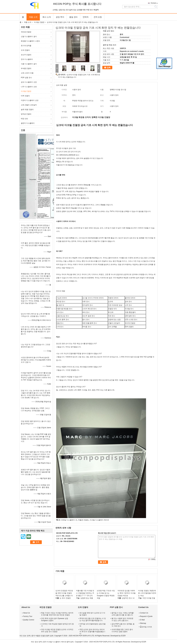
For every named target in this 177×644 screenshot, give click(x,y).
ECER (123, 636)
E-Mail (142, 620)
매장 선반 (24, 119)
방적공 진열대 (26, 114)
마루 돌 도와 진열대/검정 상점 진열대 (93, 625)
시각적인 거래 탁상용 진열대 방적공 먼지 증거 (57, 625)
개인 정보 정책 (25, 636)
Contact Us (144, 613)
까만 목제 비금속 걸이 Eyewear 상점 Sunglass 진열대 (55, 619)
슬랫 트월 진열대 (27, 109)
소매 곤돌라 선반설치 (29, 105)
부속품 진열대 (26, 68)
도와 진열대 (25, 50)
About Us (26, 613)
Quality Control (29, 620)
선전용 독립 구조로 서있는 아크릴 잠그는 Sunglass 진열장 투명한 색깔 (106, 594)
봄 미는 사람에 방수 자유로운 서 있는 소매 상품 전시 (122, 619)
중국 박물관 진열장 (39, 636)
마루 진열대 (25, 96)
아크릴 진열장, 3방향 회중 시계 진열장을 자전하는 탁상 (147, 593)
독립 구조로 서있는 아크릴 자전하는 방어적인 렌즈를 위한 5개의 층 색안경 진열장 (57, 614)
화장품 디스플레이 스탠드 (30, 41)
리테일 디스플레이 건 (69, 520)
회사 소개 (47, 17)
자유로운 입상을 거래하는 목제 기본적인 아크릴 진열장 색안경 (127, 593)
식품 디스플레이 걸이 (29, 64)
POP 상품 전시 (26, 78)
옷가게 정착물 (26, 46)
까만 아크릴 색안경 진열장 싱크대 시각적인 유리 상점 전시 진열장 (57, 631)
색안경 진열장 (26, 32)
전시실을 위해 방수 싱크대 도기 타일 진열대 (92, 614)
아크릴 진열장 (39, 22)
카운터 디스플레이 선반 (30, 100)
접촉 (109, 68)
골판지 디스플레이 (28, 123)
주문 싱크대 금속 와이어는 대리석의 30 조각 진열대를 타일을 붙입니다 (92, 632)
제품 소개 (33, 17)
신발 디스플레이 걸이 (29, 36)
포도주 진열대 (26, 55)
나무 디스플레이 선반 (29, 87)
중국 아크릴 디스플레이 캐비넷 (55, 642)
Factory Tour (28, 616)
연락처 (86, 17)
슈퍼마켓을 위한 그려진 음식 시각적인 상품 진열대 (122, 631)
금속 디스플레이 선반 (29, 82)
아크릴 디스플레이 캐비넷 (99, 520)
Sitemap (143, 623)
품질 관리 (73, 17)
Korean (153, 3)
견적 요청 (98, 17)
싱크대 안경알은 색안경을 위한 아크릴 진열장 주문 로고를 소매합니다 (64, 593)
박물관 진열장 (83, 520)
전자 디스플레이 (27, 59)
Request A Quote (146, 616)
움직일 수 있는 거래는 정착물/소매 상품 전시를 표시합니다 (123, 614)
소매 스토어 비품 (27, 73)
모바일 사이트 (146, 627)
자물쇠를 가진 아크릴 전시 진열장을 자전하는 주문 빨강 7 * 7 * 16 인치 (85, 593)
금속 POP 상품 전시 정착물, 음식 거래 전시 (123, 625)
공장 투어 (60, 17)
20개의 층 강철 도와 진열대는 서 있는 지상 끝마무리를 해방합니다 (93, 619)
